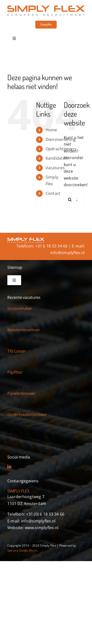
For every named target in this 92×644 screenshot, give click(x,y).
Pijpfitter (15, 372)
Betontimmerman (24, 330)
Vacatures (55, 168)
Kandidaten (57, 158)
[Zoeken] (70, 199)
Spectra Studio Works (23, 550)
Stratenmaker (20, 308)
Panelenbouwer (22, 393)
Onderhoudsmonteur (27, 414)
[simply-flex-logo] (46, 7)
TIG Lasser (17, 351)
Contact (53, 193)
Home (51, 130)
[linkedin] (9, 467)
